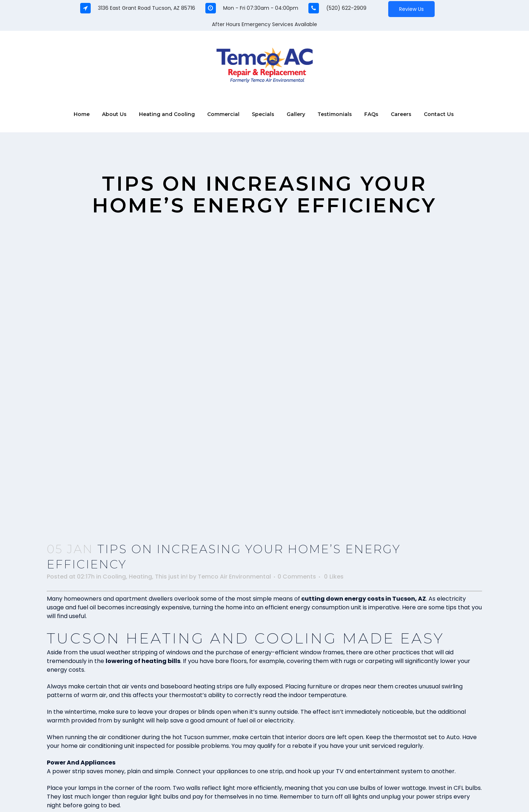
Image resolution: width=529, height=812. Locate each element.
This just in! (171, 577)
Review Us (411, 9)
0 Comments (297, 577)
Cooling (114, 577)
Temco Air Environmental (234, 577)
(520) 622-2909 (346, 8)
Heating (140, 577)
